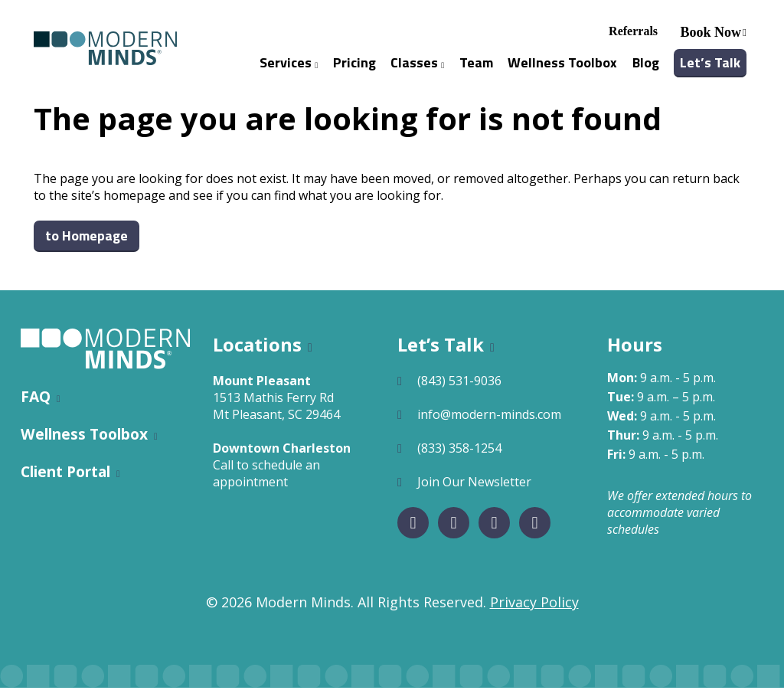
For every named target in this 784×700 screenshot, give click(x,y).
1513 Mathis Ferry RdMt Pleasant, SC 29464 (276, 418)
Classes (417, 69)
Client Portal (65, 484)
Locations (257, 357)
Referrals (633, 37)
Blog (646, 69)
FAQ (36, 409)
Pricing (354, 69)
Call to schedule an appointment (266, 486)
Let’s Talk (710, 69)
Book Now (711, 38)
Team (476, 69)
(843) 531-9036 (459, 393)
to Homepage (87, 248)
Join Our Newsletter (474, 494)
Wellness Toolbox (562, 69)
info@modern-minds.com (489, 427)
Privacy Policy (534, 614)
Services (289, 69)
